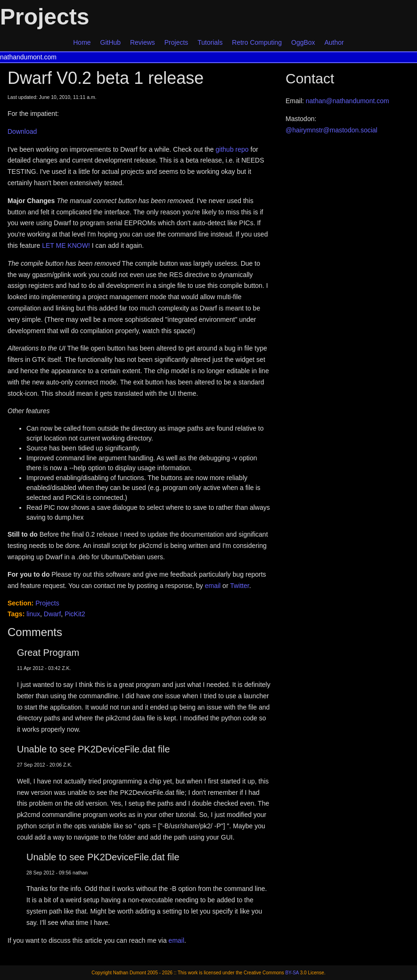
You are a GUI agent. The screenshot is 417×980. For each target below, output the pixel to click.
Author (334, 42)
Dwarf (53, 614)
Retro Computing (257, 42)
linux (33, 614)
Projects (176, 42)
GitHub (111, 42)
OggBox (303, 42)
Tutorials (210, 42)
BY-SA (292, 973)
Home (82, 42)
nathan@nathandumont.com (347, 101)
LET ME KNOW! (66, 245)
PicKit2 (75, 614)
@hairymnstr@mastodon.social (331, 130)
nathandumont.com (28, 57)
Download (22, 131)
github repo (232, 149)
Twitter (239, 586)
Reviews (143, 42)
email (213, 586)
